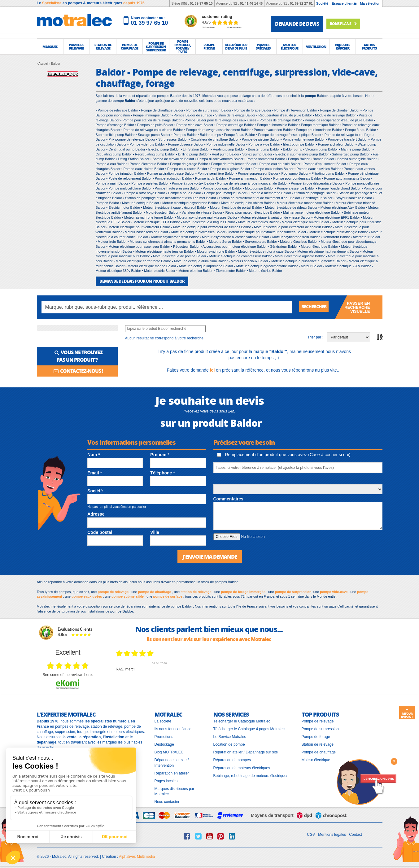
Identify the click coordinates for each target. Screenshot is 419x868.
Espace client (344, 3)
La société (163, 720)
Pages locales (166, 780)
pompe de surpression (293, 591)
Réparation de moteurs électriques (242, 767)
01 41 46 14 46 (251, 3)
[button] (50, 46)
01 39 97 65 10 (201, 3)
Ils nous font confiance (173, 728)
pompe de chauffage (155, 591)
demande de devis (297, 24)
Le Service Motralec (230, 736)
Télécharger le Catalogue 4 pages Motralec (249, 728)
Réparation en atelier (172, 772)
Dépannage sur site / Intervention (172, 762)
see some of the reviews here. (68, 674)
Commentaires (228, 499)
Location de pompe (229, 744)
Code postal (100, 532)
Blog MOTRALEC (169, 752)
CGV (311, 834)
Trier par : (316, 337)
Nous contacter (167, 801)
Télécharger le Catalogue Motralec (242, 720)
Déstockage (164, 744)
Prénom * (160, 454)
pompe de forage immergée (243, 591)
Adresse (96, 514)
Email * (95, 473)
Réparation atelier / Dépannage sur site (246, 752)
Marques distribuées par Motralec (175, 791)
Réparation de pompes (232, 759)
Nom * (94, 454)
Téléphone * (162, 473)
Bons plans (349, 24)
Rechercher (316, 307)
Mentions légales (332, 834)
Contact (355, 834)
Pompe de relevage (318, 720)
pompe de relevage (113, 591)
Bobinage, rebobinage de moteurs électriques (251, 775)
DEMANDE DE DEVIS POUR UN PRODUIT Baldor (139, 281)
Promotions (164, 736)
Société (322, 3)
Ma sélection (370, 3)
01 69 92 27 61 (301, 3)
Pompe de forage (316, 736)
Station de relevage (318, 744)
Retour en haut (407, 713)
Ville (155, 532)
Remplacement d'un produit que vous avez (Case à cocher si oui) (284, 454)
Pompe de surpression (320, 728)
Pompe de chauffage (319, 752)
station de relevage (196, 591)
